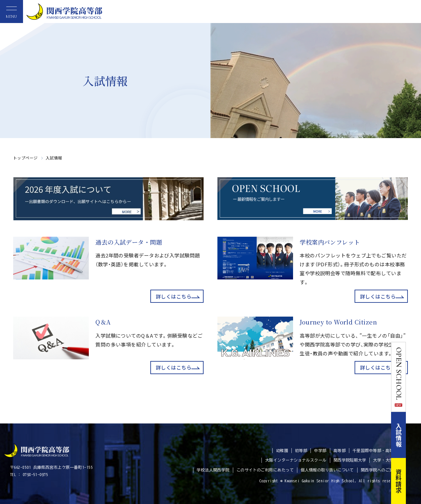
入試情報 (414, 435)
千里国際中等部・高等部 (375, 450)
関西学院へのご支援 (379, 470)
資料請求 (414, 481)
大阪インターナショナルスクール (296, 460)
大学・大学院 (385, 460)
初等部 (301, 450)
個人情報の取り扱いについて (327, 470)
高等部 (340, 450)
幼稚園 (282, 450)
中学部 (320, 450)
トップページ (25, 158)
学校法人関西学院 (213, 470)
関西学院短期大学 (350, 460)
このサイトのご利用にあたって (265, 470)
